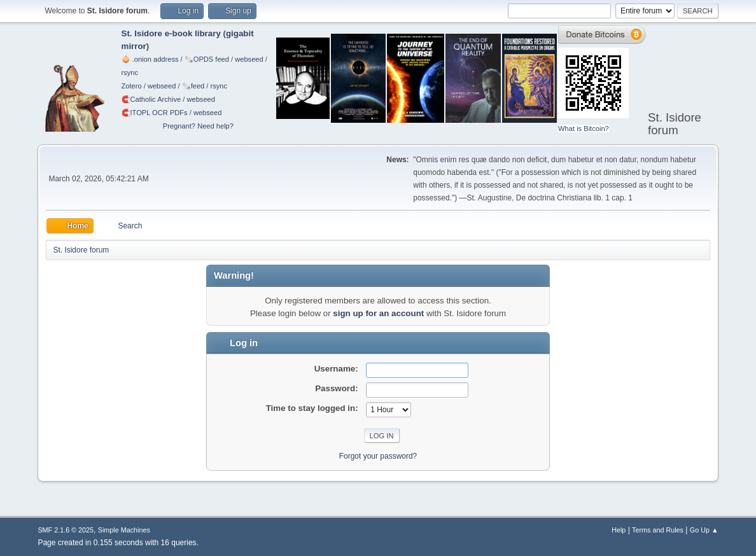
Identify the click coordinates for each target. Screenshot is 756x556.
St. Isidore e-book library (171, 33)
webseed (249, 59)
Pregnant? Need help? (198, 126)
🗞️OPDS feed (207, 59)
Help (619, 530)
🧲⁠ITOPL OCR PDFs (155, 113)
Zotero (132, 86)
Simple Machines (124, 530)
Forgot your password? (378, 456)
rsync (130, 73)
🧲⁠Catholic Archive (151, 99)
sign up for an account (378, 313)
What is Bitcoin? (584, 129)
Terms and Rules (658, 530)
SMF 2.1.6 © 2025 (66, 530)
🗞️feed (193, 86)
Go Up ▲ (704, 530)
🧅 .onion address (150, 59)
